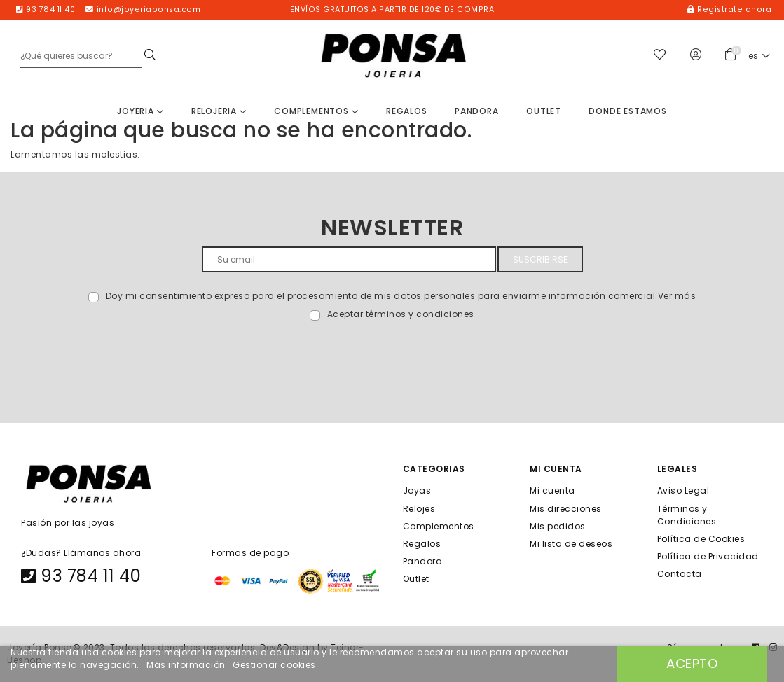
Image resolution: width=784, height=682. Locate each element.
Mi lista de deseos (571, 544)
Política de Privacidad (708, 556)
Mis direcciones (566, 508)
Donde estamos (627, 111)
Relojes (419, 508)
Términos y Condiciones (687, 514)
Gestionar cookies (274, 665)
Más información (187, 665)
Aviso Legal (683, 490)
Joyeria (140, 111)
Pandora (477, 111)
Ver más (677, 296)
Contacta (680, 574)
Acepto (692, 663)
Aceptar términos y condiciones (401, 314)
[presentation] (134, 354)
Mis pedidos (558, 526)
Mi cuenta (552, 490)
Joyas (417, 490)
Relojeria (219, 111)
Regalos (407, 111)
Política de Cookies (701, 538)
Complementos (316, 111)
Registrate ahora (729, 9)
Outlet (544, 111)
